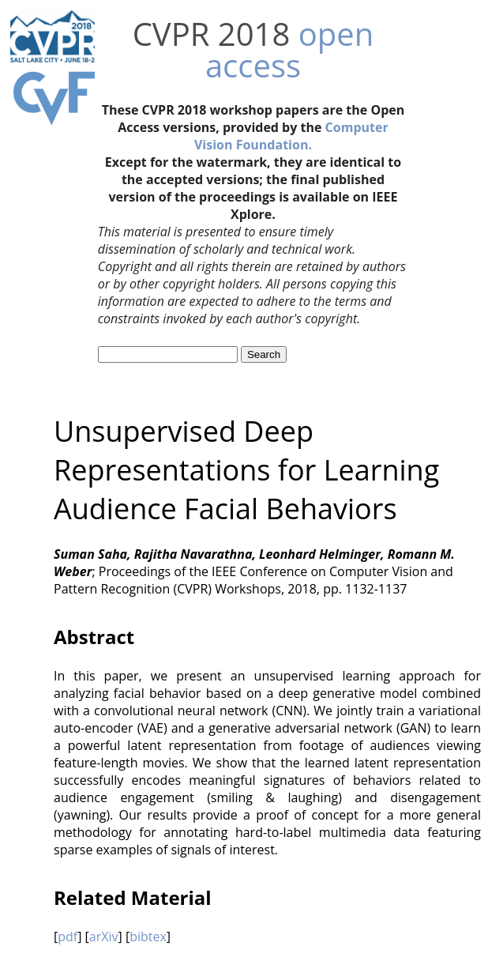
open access (289, 49)
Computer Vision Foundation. (291, 136)
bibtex (148, 937)
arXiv (104, 937)
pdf (68, 937)
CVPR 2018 (212, 34)
